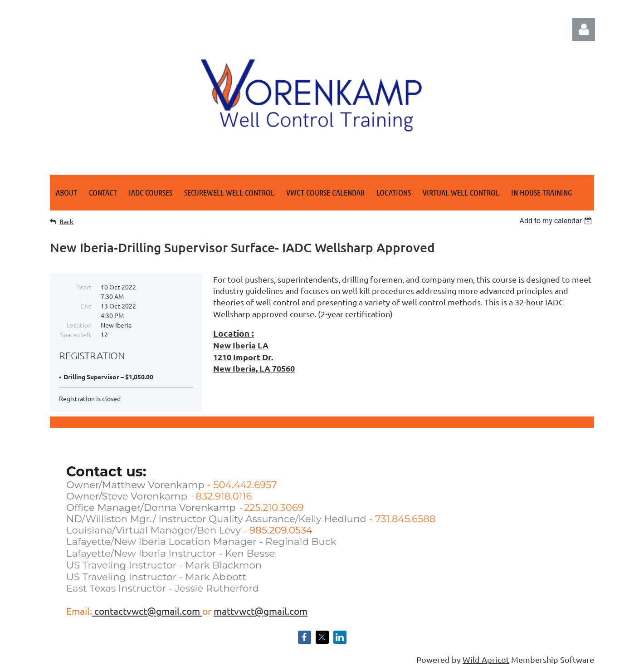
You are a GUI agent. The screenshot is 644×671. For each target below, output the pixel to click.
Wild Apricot (486, 659)
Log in (584, 29)
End (86, 306)
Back (66, 222)
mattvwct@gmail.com (261, 611)
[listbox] (557, 221)
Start (85, 287)
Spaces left (76, 334)
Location (79, 325)
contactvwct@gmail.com (147, 611)
